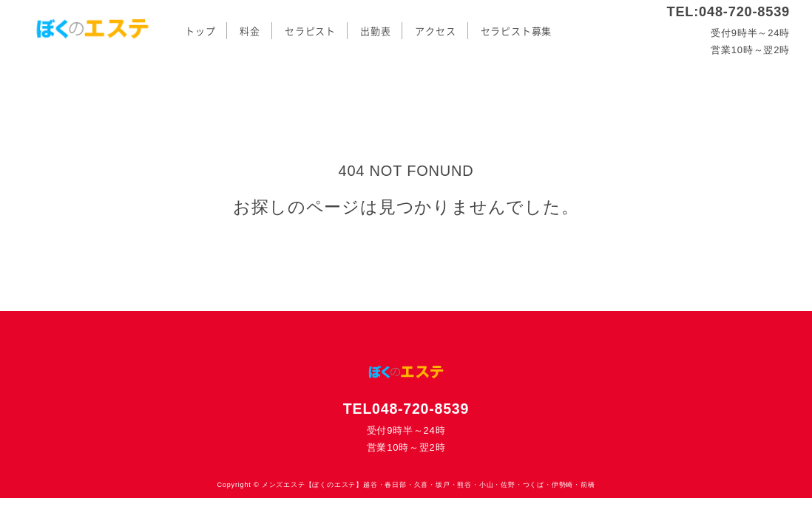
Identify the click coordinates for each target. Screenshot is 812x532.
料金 (250, 31)
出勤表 (375, 31)
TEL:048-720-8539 (728, 12)
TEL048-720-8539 (406, 409)
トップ (200, 31)
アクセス (435, 31)
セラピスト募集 (517, 31)
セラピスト (310, 31)
